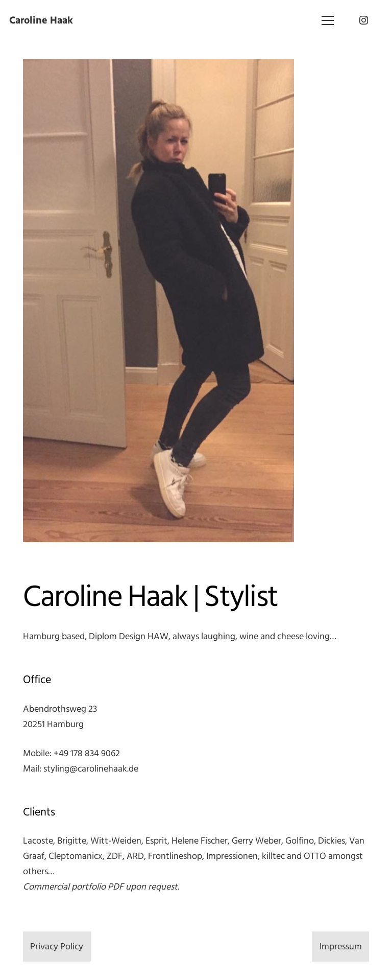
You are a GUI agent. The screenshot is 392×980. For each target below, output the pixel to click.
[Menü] (328, 20)
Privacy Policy (57, 947)
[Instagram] (363, 20)
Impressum (341, 947)
